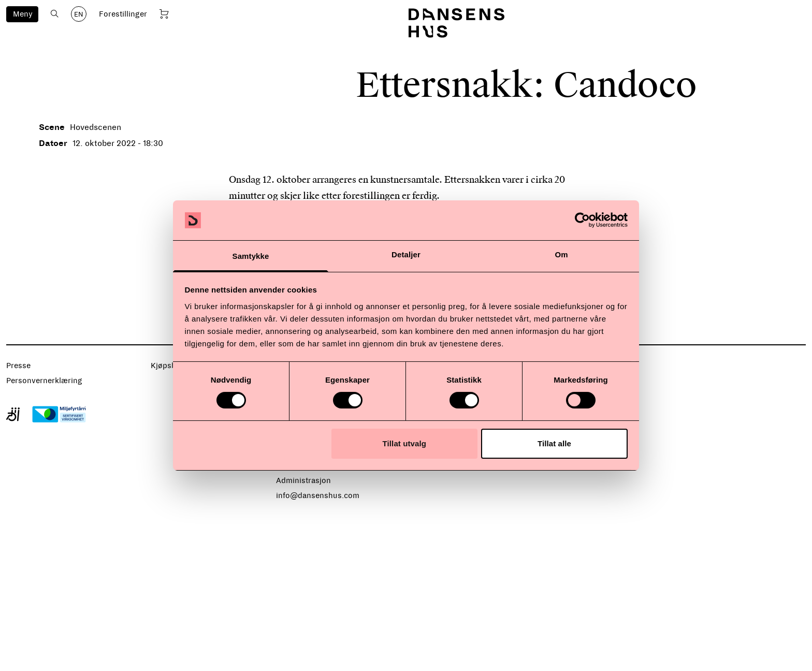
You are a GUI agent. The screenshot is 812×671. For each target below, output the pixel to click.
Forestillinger (123, 14)
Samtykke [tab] (251, 256)
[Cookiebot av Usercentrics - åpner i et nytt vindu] (582, 220)
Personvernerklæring (44, 381)
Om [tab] (561, 254)
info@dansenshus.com (318, 495)
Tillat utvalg (404, 443)
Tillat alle (554, 443)
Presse (18, 366)
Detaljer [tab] (406, 254)
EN (79, 14)
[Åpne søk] (55, 14)
